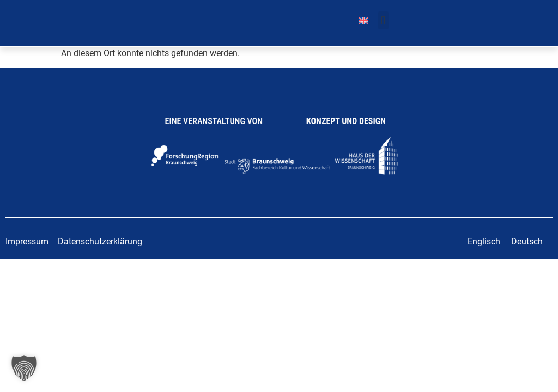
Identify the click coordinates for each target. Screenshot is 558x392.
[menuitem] (363, 20)
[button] (383, 20)
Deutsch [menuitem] (527, 241)
